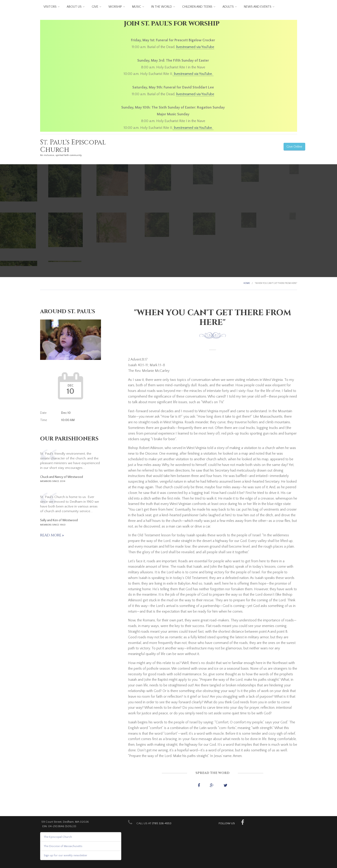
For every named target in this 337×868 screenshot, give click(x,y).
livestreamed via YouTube (195, 47)
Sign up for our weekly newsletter (65, 855)
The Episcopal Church (58, 837)
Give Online (294, 147)
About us (74, 7)
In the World (162, 7)
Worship (115, 7)
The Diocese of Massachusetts (63, 846)
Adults (228, 7)
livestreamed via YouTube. (193, 74)
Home (247, 283)
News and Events (258, 7)
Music (137, 7)
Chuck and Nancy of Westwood (62, 477)
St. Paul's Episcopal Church (73, 146)
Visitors (50, 7)
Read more (51, 535)
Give (95, 7)
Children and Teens (197, 7)
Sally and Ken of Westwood (59, 520)
